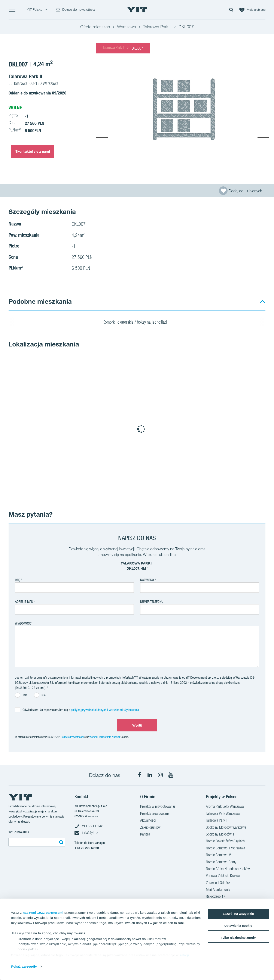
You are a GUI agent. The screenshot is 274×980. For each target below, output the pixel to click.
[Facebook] (139, 775)
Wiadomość (23, 623)
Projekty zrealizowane (155, 814)
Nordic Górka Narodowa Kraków (228, 869)
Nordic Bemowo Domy (221, 862)
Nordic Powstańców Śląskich (225, 841)
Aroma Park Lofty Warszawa (225, 807)
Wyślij (137, 725)
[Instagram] (160, 775)
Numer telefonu (152, 602)
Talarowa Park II (113, 48)
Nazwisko (147, 580)
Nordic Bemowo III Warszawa (226, 849)
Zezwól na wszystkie (238, 914)
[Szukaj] (61, 842)
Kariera (145, 835)
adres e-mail (24, 602)
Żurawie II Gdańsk (218, 883)
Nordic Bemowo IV (218, 855)
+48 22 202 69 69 (87, 848)
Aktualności (148, 821)
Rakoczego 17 (216, 897)
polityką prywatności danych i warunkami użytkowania (105, 710)
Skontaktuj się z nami (33, 151)
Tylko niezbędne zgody (238, 938)
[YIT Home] (137, 10)
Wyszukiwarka (19, 832)
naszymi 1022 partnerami (43, 913)
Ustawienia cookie (238, 926)
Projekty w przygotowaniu (158, 807)
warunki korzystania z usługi (105, 737)
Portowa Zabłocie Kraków (223, 876)
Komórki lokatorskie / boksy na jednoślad (137, 323)
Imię (18, 580)
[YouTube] (171, 775)
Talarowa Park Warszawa (223, 814)
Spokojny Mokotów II (220, 835)
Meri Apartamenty (218, 890)
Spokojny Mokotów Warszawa (226, 828)
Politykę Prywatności (72, 737)
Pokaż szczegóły (24, 966)
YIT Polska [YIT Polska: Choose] (37, 10)
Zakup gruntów (150, 828)
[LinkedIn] (150, 775)
